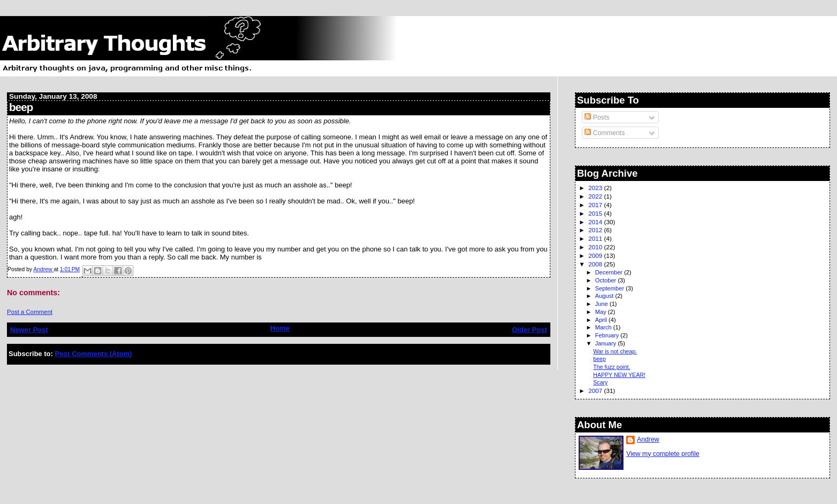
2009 (596, 255)
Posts (597, 117)
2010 (596, 247)
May (602, 312)
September (611, 288)
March (604, 327)
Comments (605, 133)
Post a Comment (30, 312)
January (607, 343)
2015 (596, 213)
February (608, 335)
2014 (596, 222)
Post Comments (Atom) (93, 354)
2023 (596, 188)
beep (599, 359)
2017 (596, 205)
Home (280, 328)
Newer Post (29, 330)
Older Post (530, 330)
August (605, 296)
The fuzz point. (611, 367)
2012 (596, 230)
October (607, 280)
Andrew (648, 439)
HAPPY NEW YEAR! (619, 375)
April (602, 320)
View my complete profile (663, 454)
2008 (596, 264)
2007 (596, 391)
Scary (600, 382)
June (602, 304)
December (610, 272)
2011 (596, 238)
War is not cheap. (615, 351)
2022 (596, 196)
